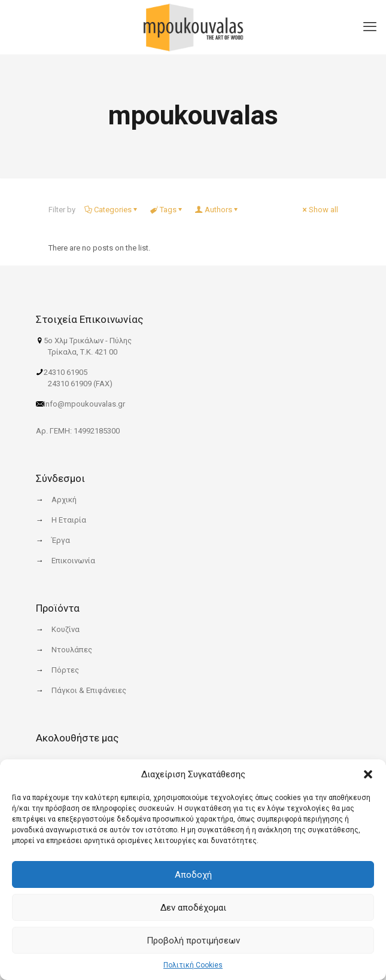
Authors (218, 210)
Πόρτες (65, 670)
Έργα (61, 540)
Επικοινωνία (73, 561)
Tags (167, 210)
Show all (320, 210)
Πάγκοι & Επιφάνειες (89, 690)
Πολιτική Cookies (193, 965)
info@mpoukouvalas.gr (84, 404)
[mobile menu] (370, 18)
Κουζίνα (66, 629)
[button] (368, 774)
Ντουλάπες (72, 650)
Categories (112, 210)
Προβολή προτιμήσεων (193, 941)
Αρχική (64, 500)
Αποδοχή (193, 875)
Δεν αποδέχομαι (193, 908)
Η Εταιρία (69, 520)
